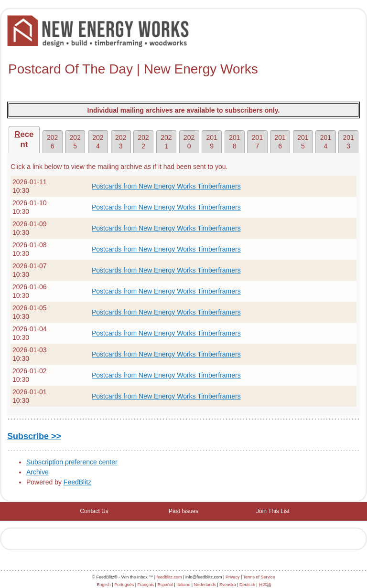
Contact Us (94, 511)
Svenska (228, 585)
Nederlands (205, 585)
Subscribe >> (34, 436)
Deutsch (247, 585)
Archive (38, 472)
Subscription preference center (72, 462)
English (104, 585)
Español (165, 585)
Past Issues (183, 511)
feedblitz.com (169, 577)
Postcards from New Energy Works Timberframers (166, 186)
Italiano (183, 585)
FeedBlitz (77, 482)
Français (146, 585)
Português (124, 585)
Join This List (273, 511)
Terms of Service (259, 577)
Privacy (233, 577)
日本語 (265, 585)
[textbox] (183, 69)
